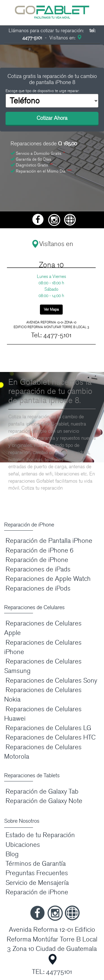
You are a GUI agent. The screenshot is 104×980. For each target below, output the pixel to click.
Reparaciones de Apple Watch (48, 579)
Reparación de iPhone (37, 560)
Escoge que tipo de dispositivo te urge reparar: (42, 91)
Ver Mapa (51, 309)
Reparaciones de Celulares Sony (51, 681)
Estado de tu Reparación (40, 835)
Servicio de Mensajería (37, 883)
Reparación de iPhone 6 (40, 550)
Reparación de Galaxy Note (44, 801)
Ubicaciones (23, 845)
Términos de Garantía (36, 864)
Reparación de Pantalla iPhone (49, 541)
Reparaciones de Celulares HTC (51, 737)
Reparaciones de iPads (38, 569)
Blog (12, 854)
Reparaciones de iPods (38, 588)
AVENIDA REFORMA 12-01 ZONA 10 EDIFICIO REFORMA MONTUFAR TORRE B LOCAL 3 (51, 325)
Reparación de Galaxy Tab (42, 792)
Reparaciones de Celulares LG (48, 728)
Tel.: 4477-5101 (51, 335)
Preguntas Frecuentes (37, 873)
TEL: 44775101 (52, 972)
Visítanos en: (65, 38)
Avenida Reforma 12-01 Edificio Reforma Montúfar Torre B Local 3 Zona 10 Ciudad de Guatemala (52, 939)
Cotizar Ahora (52, 118)
